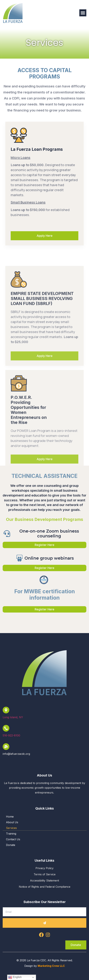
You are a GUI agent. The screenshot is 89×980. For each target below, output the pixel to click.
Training (11, 834)
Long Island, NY (13, 717)
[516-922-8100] (6, 728)
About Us (12, 822)
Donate (11, 845)
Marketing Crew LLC (51, 966)
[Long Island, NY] (6, 710)
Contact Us (13, 839)
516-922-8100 (11, 735)
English (15, 977)
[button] (83, 13)
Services (11, 828)
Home (10, 817)
